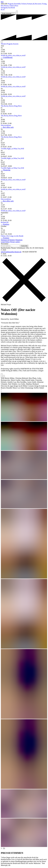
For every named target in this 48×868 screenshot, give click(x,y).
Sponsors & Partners (8, 240)
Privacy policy (15, 242)
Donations (19, 240)
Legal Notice (5, 242)
